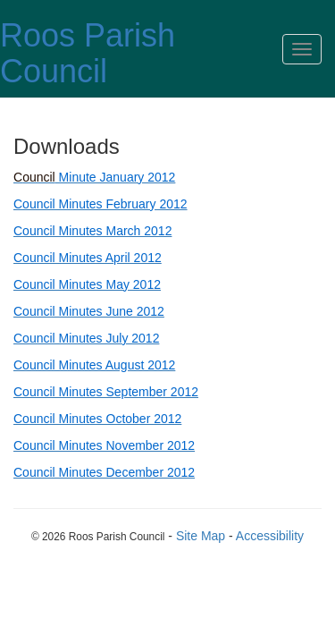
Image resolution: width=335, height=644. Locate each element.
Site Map (201, 536)
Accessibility (270, 536)
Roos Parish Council (88, 53)
